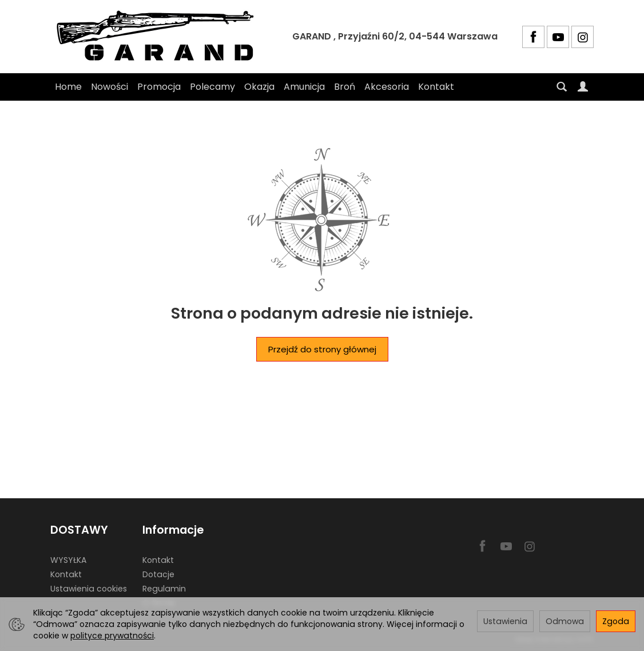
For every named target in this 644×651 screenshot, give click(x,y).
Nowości (110, 87)
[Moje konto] (583, 87)
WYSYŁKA (68, 560)
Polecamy (212, 87)
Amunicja (304, 87)
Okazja (259, 87)
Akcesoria (387, 87)
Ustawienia (505, 621)
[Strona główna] (159, 37)
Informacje (173, 530)
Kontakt (436, 87)
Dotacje (158, 574)
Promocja (159, 87)
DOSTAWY (79, 530)
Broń (345, 87)
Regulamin (164, 589)
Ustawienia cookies (89, 589)
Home (68, 87)
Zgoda (616, 621)
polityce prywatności (112, 636)
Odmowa (565, 621)
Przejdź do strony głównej (322, 349)
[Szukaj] (562, 87)
